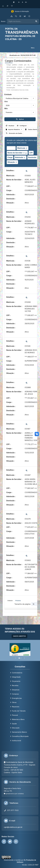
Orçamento (16, 681)
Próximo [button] (18, 601)
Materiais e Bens (18, 719)
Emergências (17, 698)
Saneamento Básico (19, 732)
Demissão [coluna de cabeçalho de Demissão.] (32, 157)
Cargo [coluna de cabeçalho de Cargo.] (10, 157)
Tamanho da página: (23, 604)
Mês (6, 109)
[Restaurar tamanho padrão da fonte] (22, 2)
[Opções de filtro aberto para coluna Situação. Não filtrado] (16, 162)
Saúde (14, 724)
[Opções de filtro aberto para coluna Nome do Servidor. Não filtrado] (24, 153)
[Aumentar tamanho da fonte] (26, 2)
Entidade (8, 94)
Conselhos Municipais (20, 736)
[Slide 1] (19, 658)
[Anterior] (16, 658)
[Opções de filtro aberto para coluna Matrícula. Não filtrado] (27, 148)
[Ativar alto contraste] (14, 2)
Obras (14, 702)
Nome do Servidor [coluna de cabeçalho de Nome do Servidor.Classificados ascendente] (15, 153)
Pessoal (15, 715)
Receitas (15, 685)
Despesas (16, 690)
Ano (6, 102)
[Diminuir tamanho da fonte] (19, 2)
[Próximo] (24, 658)
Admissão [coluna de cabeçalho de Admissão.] (19, 157)
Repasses (16, 707)
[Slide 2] (21, 658)
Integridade (16, 677)
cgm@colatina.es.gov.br (13, 827)
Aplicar (20, 119)
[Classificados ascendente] (26, 153)
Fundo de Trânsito (19, 711)
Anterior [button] (10, 601)
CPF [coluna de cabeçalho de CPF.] (31, 153)
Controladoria (17, 673)
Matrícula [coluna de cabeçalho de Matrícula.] (21, 148)
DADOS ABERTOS (19, 636)
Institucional (16, 741)
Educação (16, 728)
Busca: (3, 21)
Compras (15, 694)
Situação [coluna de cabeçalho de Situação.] (11, 162)
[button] (33, 98)
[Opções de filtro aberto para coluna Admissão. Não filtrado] (25, 158)
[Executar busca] (36, 21)
